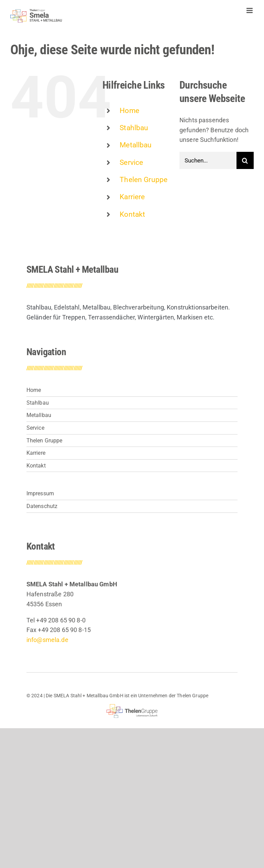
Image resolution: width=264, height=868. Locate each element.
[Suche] (245, 160)
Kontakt (132, 214)
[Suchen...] (208, 160)
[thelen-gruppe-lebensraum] (132, 707)
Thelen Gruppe (144, 180)
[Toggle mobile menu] (250, 10)
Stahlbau (134, 128)
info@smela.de (47, 640)
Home (129, 111)
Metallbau (136, 145)
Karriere (132, 197)
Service (131, 162)
